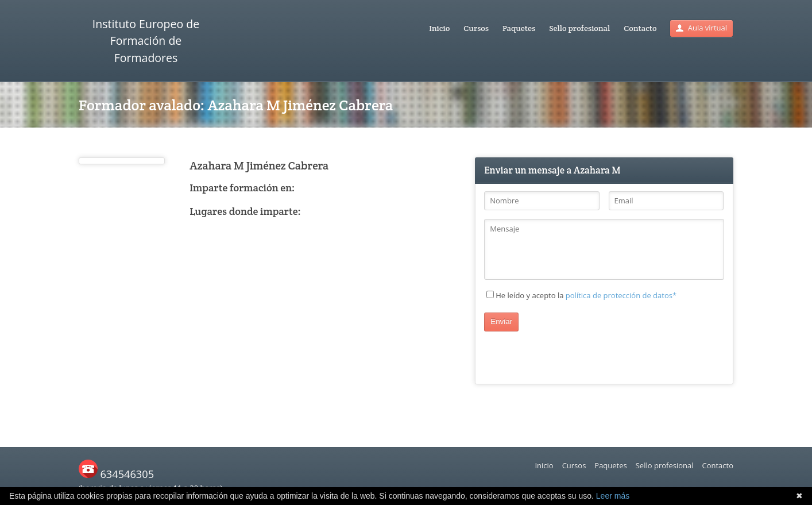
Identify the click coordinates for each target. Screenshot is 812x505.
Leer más (613, 496)
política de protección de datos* (621, 295)
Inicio (439, 28)
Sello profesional (579, 28)
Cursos (476, 28)
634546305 (116, 474)
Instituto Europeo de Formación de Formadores (146, 41)
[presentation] (571, 354)
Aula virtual (701, 28)
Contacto (640, 28)
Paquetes (519, 28)
